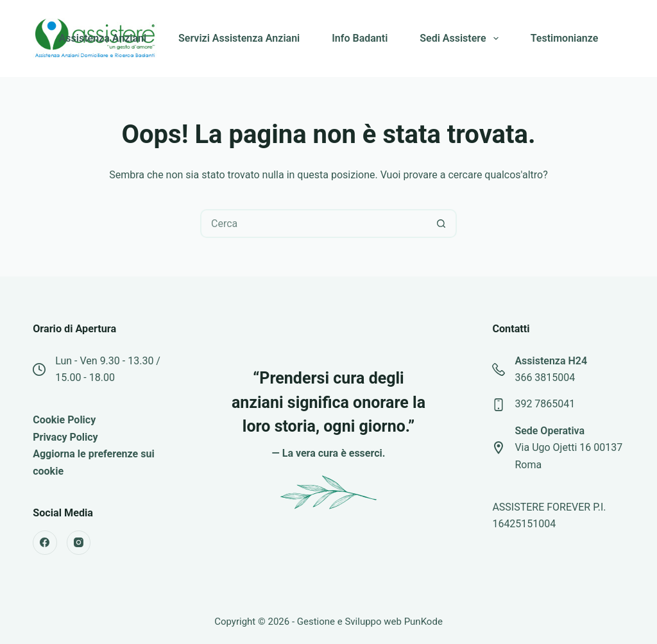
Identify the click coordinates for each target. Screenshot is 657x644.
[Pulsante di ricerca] (441, 224)
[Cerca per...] (314, 224)
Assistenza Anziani (103, 38)
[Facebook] (45, 543)
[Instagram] (79, 543)
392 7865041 (545, 404)
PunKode (423, 622)
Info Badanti (360, 38)
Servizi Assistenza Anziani (239, 38)
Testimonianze (565, 38)
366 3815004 (545, 377)
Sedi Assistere (461, 38)
